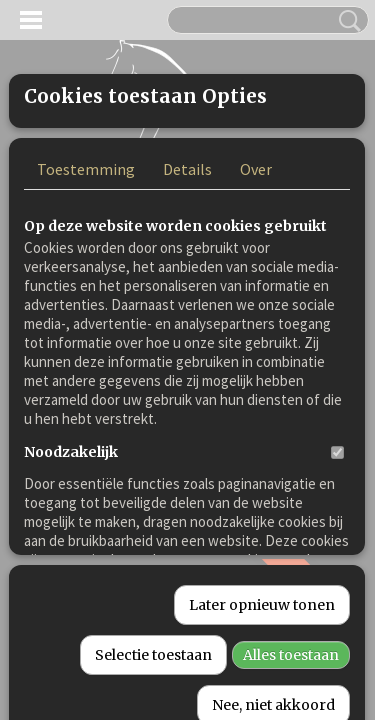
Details (187, 335)
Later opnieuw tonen (262, 599)
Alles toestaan (291, 649)
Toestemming (86, 335)
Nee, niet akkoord (273, 699)
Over (256, 335)
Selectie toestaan (153, 649)
